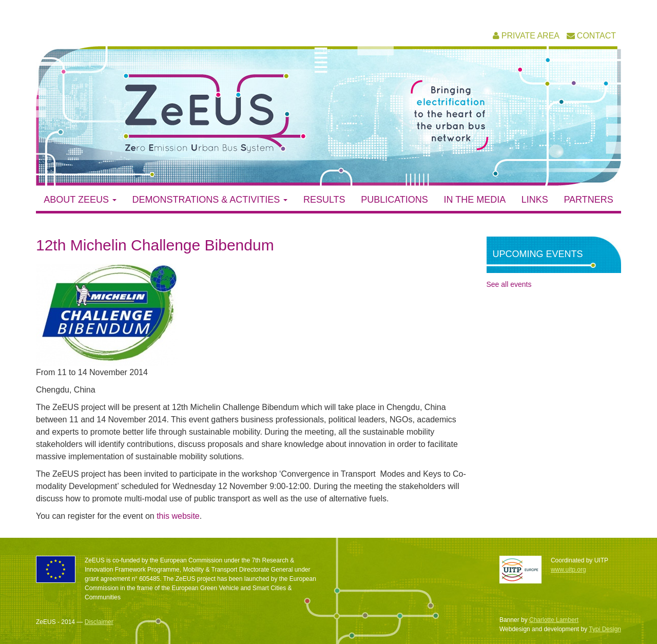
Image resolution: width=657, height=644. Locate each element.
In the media (475, 200)
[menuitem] (526, 36)
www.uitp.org (568, 570)
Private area (530, 36)
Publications (394, 200)
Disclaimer (99, 622)
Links (535, 200)
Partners (588, 200)
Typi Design (605, 629)
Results (324, 200)
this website (178, 516)
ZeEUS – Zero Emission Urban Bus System (220, 113)
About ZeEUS (80, 200)
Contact (596, 36)
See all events (509, 284)
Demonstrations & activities (210, 200)
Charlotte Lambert (554, 620)
